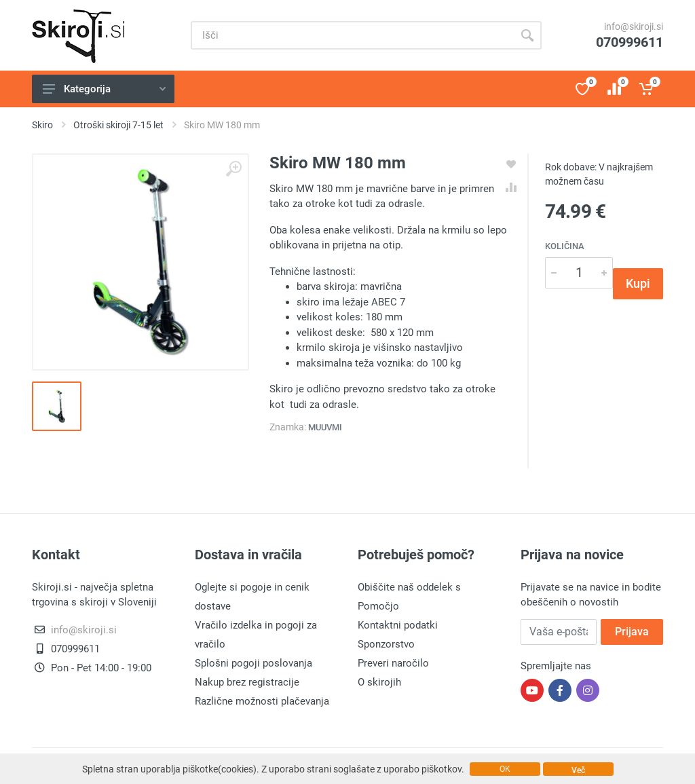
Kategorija (104, 89)
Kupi (638, 283)
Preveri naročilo (393, 663)
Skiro (42, 125)
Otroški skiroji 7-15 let (118, 125)
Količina (565, 246)
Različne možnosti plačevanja (262, 701)
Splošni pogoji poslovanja (253, 663)
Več (578, 770)
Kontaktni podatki (398, 625)
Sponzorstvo (386, 644)
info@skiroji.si (634, 26)
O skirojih (379, 682)
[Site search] (352, 35)
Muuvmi (325, 427)
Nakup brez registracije (247, 682)
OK (505, 769)
